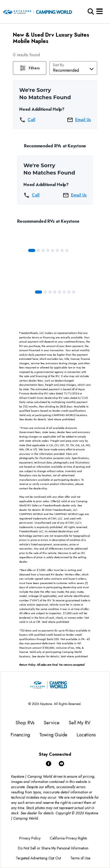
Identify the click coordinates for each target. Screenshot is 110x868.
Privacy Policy (30, 838)
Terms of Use (80, 858)
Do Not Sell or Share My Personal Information (53, 848)
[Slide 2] (43, 250)
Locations (86, 735)
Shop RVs (25, 723)
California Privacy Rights (68, 838)
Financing (20, 735)
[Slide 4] (53, 250)
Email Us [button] (79, 120)
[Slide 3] (48, 250)
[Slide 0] (32, 250)
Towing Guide (53, 735)
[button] (30, 68)
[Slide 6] (62, 250)
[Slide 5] (57, 250)
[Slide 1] (38, 250)
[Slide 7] (67, 250)
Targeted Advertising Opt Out (38, 858)
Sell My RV (80, 723)
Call (27, 120)
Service (52, 723)
